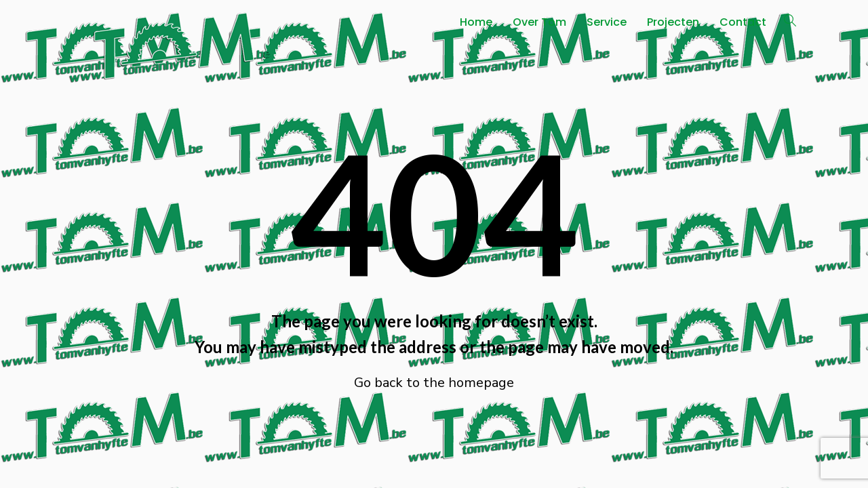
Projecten (673, 22)
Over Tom (539, 22)
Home (476, 22)
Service (607, 22)
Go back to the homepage (434, 383)
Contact (743, 22)
